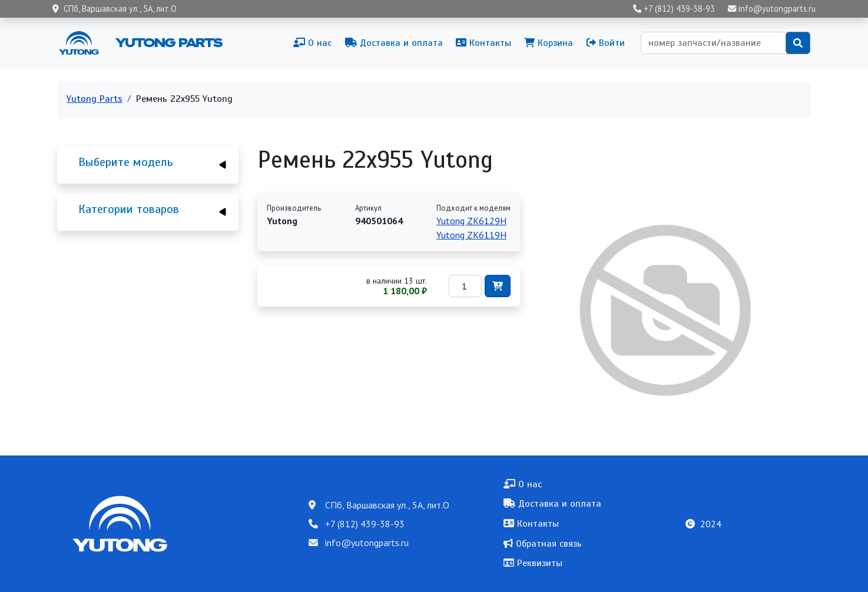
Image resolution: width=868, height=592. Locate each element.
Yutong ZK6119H (471, 235)
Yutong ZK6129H (471, 221)
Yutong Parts (168, 42)
